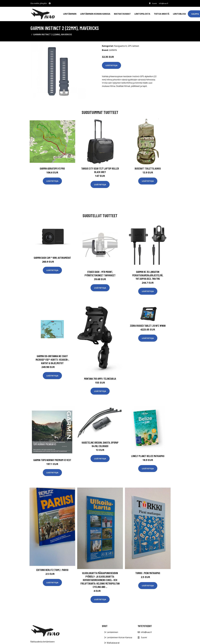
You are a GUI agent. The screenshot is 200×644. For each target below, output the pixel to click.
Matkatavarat (122, 13)
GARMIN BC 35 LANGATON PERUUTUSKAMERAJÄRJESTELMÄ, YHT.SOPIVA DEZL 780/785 (148, 274)
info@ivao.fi (163, 3)
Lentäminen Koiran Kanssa (119, 636)
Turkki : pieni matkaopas (148, 572)
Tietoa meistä (162, 13)
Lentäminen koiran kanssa (95, 13)
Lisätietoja (111, 64)
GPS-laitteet (133, 45)
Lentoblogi (179, 13)
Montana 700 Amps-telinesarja (100, 378)
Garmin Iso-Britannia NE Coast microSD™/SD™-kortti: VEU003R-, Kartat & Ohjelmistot (52, 358)
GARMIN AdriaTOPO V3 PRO (52, 167)
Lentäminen (70, 13)
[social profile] (50, 3)
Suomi (153, 3)
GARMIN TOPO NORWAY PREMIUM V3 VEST (52, 459)
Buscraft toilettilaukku (148, 167)
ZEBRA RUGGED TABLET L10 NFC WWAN (148, 325)
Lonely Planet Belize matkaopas (148, 455)
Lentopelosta (142, 13)
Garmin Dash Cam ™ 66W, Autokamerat (52, 257)
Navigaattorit (120, 45)
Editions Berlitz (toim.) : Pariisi (52, 569)
